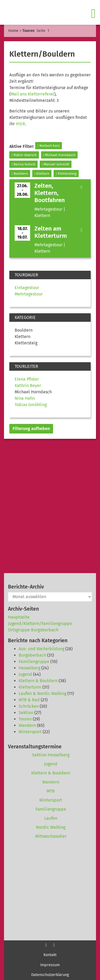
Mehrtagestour (29, 294)
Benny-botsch (23, 164)
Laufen (51, 818)
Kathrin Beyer (28, 385)
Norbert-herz (49, 146)
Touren (25, 719)
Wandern (27, 725)
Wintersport (30, 732)
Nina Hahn (25, 398)
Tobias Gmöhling (31, 405)
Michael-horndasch (59, 155)
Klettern (42, 174)
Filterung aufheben (31, 429)
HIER (20, 124)
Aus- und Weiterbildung (41, 649)
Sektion (26, 713)
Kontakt (50, 955)
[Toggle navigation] (94, 14)
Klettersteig (66, 174)
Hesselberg (29, 668)
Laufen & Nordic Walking (43, 693)
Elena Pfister (27, 379)
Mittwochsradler (51, 836)
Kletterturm (30, 687)
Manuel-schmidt (56, 164)
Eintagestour (27, 288)
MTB (51, 791)
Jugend (25, 674)
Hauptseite (19, 617)
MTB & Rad (29, 700)
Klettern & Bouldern (38, 681)
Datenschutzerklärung (50, 975)
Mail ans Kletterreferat (32, 94)
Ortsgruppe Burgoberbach (33, 630)
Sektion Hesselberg (51, 755)
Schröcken (29, 706)
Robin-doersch (24, 155)
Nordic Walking (51, 827)
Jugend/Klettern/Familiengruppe (40, 624)
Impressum (50, 965)
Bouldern (20, 174)
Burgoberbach (32, 655)
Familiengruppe (34, 662)
